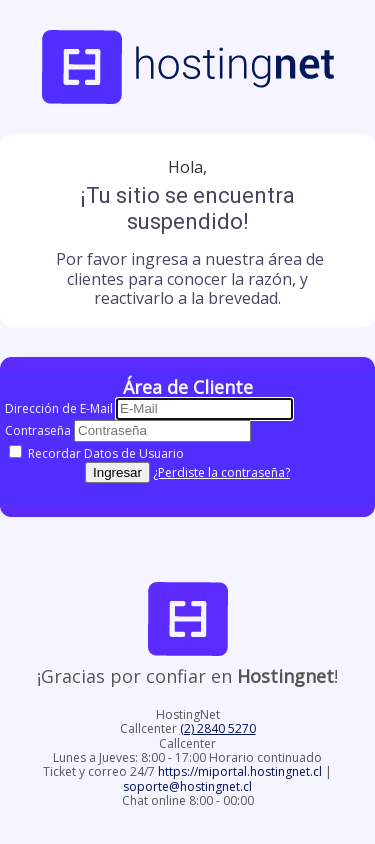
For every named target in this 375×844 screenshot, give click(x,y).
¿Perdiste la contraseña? (221, 472)
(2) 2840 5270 (218, 728)
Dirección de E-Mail (59, 408)
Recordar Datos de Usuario (96, 453)
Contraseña (38, 430)
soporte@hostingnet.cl (187, 786)
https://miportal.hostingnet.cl (241, 771)
